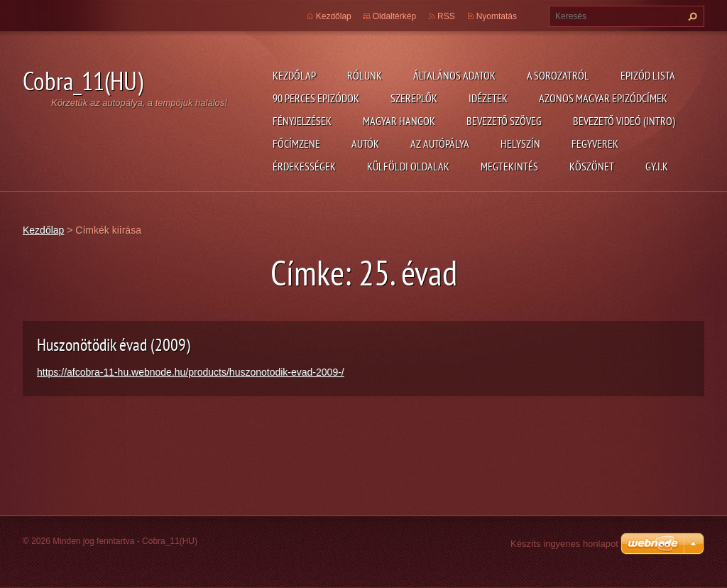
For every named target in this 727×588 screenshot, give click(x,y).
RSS (446, 16)
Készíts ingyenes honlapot (564, 544)
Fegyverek (595, 143)
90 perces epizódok (316, 98)
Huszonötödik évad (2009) (114, 345)
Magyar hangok (399, 121)
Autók (365, 143)
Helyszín (520, 143)
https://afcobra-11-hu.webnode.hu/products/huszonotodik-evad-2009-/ (191, 372)
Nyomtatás (497, 16)
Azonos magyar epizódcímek (603, 98)
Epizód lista (648, 75)
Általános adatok (454, 75)
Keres (691, 16)
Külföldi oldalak (408, 166)
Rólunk (365, 75)
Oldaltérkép (394, 16)
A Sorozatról (558, 75)
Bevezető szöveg (504, 121)
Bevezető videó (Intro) (624, 121)
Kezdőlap (294, 75)
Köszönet (592, 166)
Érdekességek (304, 166)
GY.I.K (657, 166)
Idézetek (488, 98)
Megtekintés (509, 166)
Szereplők (414, 98)
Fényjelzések (302, 121)
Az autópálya (440, 143)
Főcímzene (296, 143)
